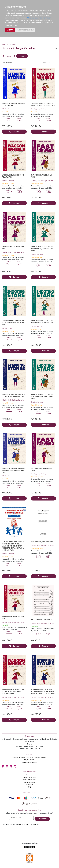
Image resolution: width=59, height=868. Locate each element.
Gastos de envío (29, 782)
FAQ (29, 787)
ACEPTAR (10, 30)
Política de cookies (29, 777)
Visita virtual (29, 785)
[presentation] (17, 830)
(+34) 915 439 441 (30, 760)
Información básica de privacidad (29, 824)
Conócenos (30, 775)
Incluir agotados (7, 63)
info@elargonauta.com (29, 762)
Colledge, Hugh (36, 109)
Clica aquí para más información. (39, 18)
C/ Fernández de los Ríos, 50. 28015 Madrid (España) (29, 757)
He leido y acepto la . (22, 824)
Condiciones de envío (30, 780)
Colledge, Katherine (8, 109)
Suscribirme (42, 819)
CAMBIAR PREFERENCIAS (25, 30)
